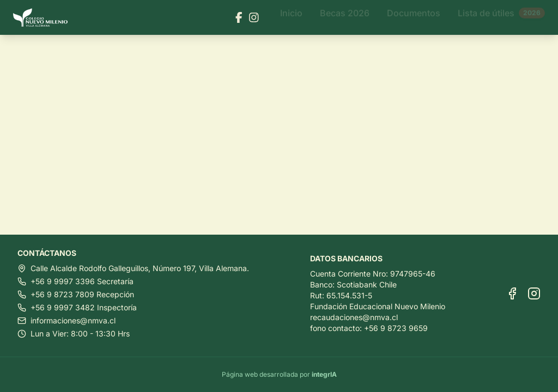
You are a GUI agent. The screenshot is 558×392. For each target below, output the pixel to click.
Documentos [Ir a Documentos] (414, 17)
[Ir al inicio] (45, 18)
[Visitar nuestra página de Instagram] (254, 17)
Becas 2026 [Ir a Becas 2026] (345, 17)
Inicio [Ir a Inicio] (291, 17)
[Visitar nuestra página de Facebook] (239, 17)
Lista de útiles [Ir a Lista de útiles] (501, 17)
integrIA (324, 374)
